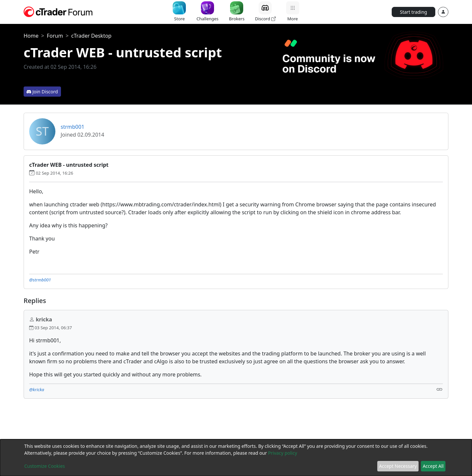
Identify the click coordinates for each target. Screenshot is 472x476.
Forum (55, 36)
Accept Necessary (398, 466)
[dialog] (236, 458)
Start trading (413, 12)
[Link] (440, 389)
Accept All (433, 466)
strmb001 (72, 127)
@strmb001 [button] (40, 280)
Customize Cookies (45, 466)
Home (31, 36)
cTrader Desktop (91, 36)
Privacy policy (283, 453)
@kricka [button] (37, 390)
